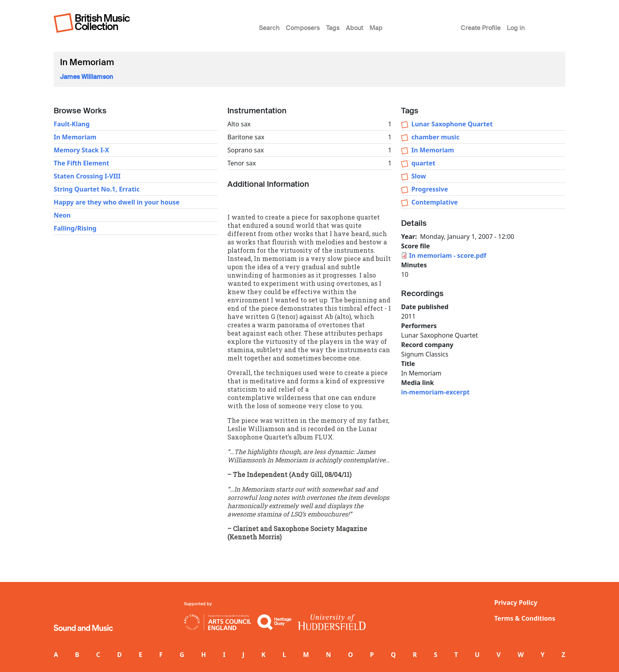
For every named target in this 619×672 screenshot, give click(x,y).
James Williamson (86, 77)
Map (376, 28)
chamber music (435, 137)
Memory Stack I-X (81, 150)
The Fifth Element (81, 163)
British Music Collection (102, 22)
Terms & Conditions (525, 618)
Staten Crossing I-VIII (87, 176)
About (355, 28)
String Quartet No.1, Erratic (97, 189)
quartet (423, 163)
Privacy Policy (516, 603)
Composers (303, 28)
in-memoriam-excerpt (435, 392)
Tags (333, 28)
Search (269, 28)
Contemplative (435, 202)
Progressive (430, 189)
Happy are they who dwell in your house (117, 202)
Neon (62, 215)
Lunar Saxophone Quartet (452, 124)
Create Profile (481, 28)
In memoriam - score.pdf (448, 255)
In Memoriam (75, 137)
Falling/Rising (75, 228)
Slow (419, 176)
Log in (516, 28)
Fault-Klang (72, 124)
